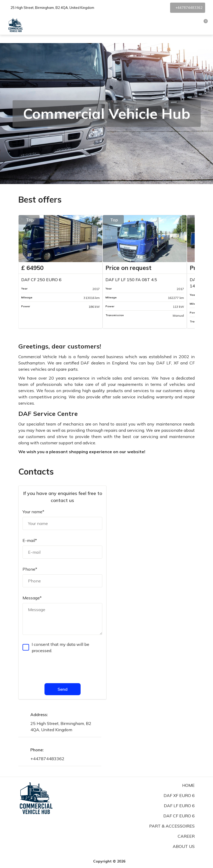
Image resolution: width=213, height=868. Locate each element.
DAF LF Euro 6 (179, 806)
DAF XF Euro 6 (179, 795)
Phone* (30, 569)
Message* (32, 598)
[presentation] (62, 668)
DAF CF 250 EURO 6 (41, 280)
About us (184, 846)
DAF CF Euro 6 (179, 816)
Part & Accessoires (172, 826)
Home (188, 785)
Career (186, 836)
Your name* (33, 512)
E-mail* (30, 540)
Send (63, 689)
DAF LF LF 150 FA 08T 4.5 (131, 280)
